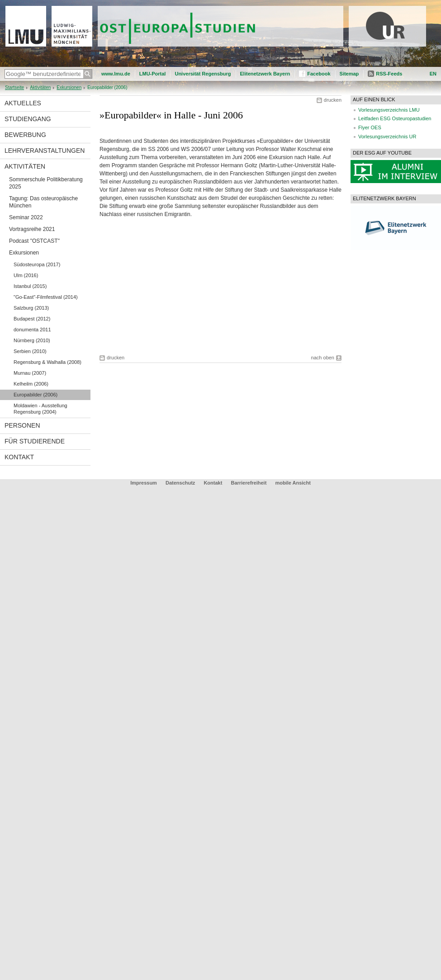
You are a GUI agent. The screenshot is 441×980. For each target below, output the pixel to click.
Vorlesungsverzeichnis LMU (389, 110)
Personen (22, 425)
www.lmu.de (116, 74)
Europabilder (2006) (36, 395)
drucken (333, 100)
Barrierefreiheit (249, 483)
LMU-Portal (153, 74)
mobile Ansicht (293, 483)
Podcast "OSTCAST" (34, 241)
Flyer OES (370, 127)
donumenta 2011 (32, 330)
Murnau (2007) (30, 373)
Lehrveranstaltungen (45, 151)
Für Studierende (35, 441)
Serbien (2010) (30, 351)
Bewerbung (25, 135)
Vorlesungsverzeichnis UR (387, 137)
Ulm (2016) (26, 275)
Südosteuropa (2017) (37, 264)
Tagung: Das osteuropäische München (43, 202)
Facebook (319, 74)
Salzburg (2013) (31, 308)
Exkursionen (69, 87)
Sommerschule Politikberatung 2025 (46, 183)
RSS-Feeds (389, 74)
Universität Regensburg (203, 74)
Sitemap (349, 74)
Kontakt (19, 457)
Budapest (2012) (32, 319)
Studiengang (28, 119)
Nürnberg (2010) (32, 340)
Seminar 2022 (26, 217)
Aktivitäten (40, 87)
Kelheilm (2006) (31, 384)
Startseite (14, 87)
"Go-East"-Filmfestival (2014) (46, 297)
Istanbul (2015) (30, 286)
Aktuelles (23, 103)
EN (433, 74)
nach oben (323, 358)
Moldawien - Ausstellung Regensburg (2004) (40, 409)
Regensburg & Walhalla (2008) (47, 362)
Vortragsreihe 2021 (32, 229)
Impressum (144, 483)
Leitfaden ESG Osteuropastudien (395, 118)
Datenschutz (180, 483)
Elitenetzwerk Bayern (265, 74)
